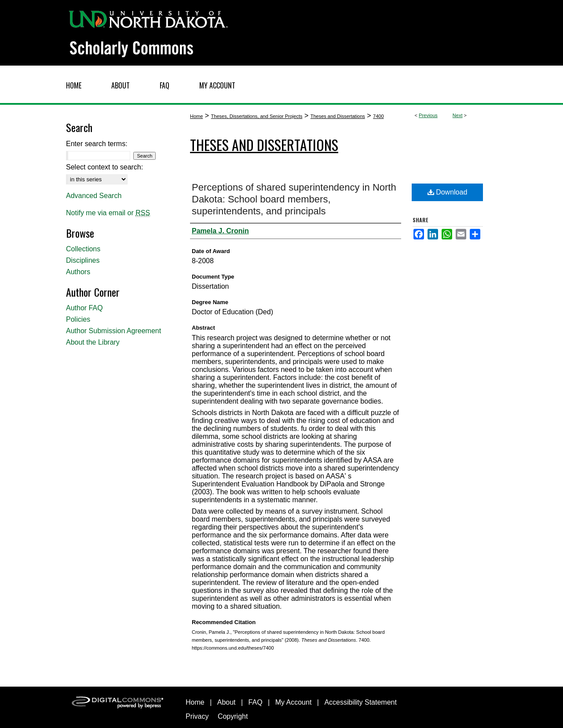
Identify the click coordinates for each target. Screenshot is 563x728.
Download (448, 192)
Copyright (233, 716)
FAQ (256, 702)
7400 (378, 116)
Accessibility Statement (360, 702)
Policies (78, 319)
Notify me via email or (108, 213)
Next (458, 115)
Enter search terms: (97, 144)
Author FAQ (84, 308)
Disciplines (83, 260)
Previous (428, 115)
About (227, 702)
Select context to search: (104, 167)
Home (196, 116)
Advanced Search (94, 196)
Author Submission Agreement (113, 331)
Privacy (197, 716)
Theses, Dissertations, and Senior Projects (257, 116)
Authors (78, 272)
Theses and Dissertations (338, 116)
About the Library (93, 342)
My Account (294, 702)
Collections (83, 249)
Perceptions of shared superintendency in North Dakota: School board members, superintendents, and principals (294, 199)
